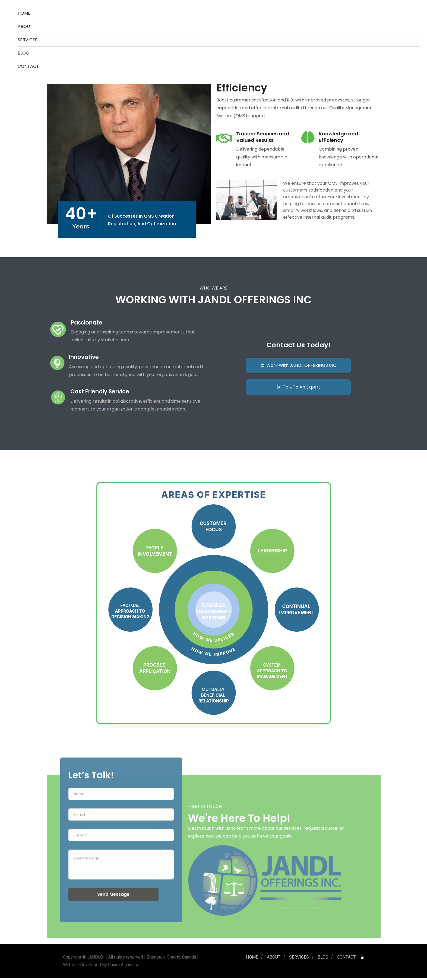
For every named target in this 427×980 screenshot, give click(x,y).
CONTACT (28, 66)
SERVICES (28, 40)
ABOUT (25, 26)
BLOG (23, 53)
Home (24, 13)
